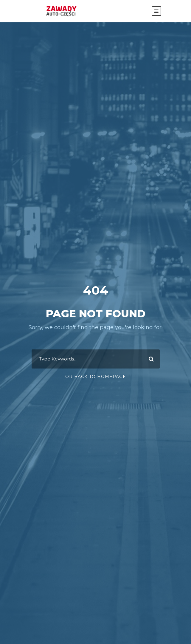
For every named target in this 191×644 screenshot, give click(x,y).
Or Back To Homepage (96, 377)
